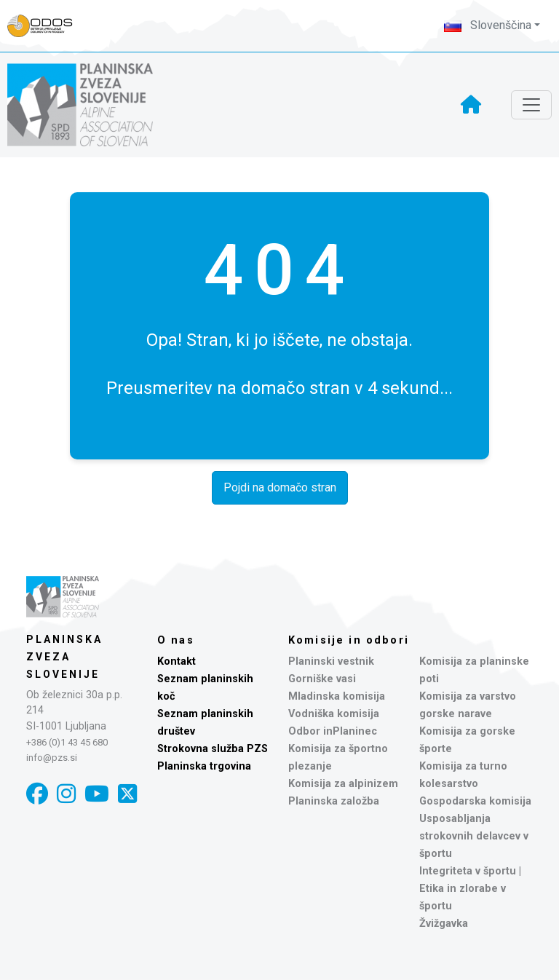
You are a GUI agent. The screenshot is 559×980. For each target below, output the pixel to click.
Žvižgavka (444, 924)
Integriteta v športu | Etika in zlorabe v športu (470, 889)
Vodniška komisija (334, 714)
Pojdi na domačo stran (280, 487)
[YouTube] (97, 794)
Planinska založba (334, 801)
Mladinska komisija (337, 696)
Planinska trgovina (204, 766)
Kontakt (177, 661)
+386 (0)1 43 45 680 (67, 742)
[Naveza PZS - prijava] (47, 26)
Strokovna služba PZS (213, 749)
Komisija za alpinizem (343, 784)
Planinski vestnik (331, 661)
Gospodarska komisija (475, 801)
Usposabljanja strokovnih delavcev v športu (474, 836)
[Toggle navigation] (531, 105)
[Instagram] (66, 794)
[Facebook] (37, 794)
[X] (127, 794)
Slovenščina (488, 25)
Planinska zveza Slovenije (64, 657)
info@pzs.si (52, 758)
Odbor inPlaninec (333, 731)
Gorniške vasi (322, 679)
